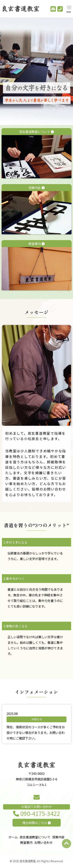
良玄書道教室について (37, 154)
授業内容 (37, 210)
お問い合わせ (44, 842)
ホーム (13, 837)
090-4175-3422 (37, 814)
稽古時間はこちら (37, 823)
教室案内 (37, 266)
